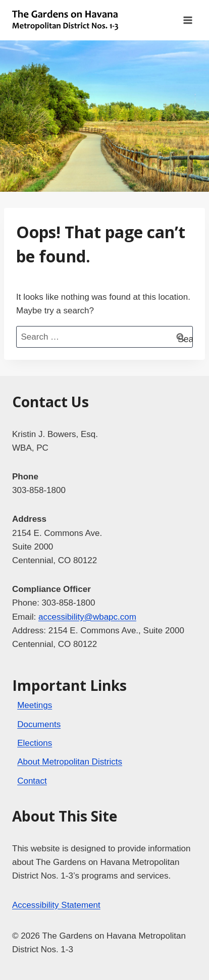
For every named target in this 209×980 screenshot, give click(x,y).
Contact (32, 781)
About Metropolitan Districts (70, 762)
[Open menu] (188, 20)
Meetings (35, 705)
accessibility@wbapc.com (87, 617)
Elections (35, 743)
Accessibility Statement (56, 905)
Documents (39, 724)
